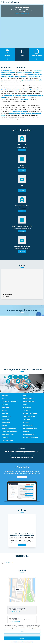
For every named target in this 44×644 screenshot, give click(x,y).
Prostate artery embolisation (10, 431)
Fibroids (25, 404)
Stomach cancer (6, 416)
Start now (22, 477)
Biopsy (24, 395)
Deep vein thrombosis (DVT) (9, 428)
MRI (3, 398)
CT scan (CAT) (27, 410)
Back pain (4, 410)
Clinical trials (5, 419)
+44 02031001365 (16, 611)
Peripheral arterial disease (30, 413)
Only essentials (22, 635)
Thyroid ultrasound (28, 425)
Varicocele (5, 404)
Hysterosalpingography (29, 416)
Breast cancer (6, 407)
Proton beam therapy (7, 440)
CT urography (26, 419)
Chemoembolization (28, 398)
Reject (22, 631)
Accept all (22, 638)
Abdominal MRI (6, 422)
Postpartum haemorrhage (30, 428)
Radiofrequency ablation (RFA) (10, 401)
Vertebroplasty (27, 407)
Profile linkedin (9, 563)
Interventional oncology (29, 401)
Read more (22, 150)
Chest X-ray (26, 431)
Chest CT (4, 425)
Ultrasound (5, 395)
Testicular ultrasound (28, 434)
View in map (20, 589)
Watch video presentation (22, 14)
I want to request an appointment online (22, 457)
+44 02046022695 (16, 621)
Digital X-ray (5, 413)
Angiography (26, 422)
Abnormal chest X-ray (8, 434)
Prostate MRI (5, 437)
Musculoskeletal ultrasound (30, 437)
